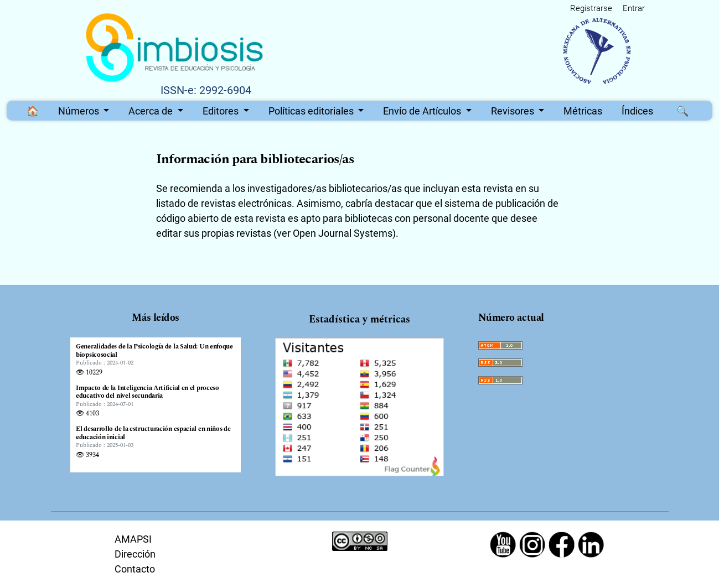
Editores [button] (222, 111)
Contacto (135, 569)
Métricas (583, 111)
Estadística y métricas (359, 319)
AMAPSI (133, 539)
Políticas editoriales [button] (312, 111)
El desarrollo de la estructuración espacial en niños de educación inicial (153, 433)
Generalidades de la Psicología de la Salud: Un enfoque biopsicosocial (154, 351)
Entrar (634, 8)
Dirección (135, 554)
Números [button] (80, 111)
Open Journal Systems (343, 233)
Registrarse (591, 8)
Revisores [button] (514, 111)
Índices (637, 111)
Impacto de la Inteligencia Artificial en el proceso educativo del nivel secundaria (148, 392)
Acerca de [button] (152, 111)
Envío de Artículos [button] (423, 111)
